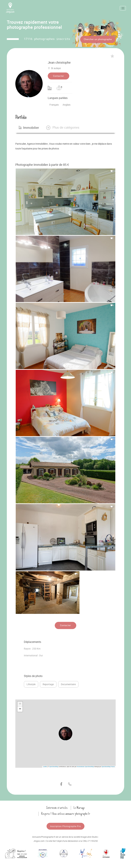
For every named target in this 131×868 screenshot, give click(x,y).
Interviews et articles (57, 807)
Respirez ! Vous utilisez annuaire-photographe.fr (66, 813)
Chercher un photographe (98, 39)
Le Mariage (79, 807)
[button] (63, 127)
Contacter (59, 75)
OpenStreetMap (54, 766)
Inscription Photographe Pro (65, 825)
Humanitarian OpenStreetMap (85, 766)
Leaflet (45, 766)
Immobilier (29, 127)
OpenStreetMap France (108, 766)
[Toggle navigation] (123, 8)
